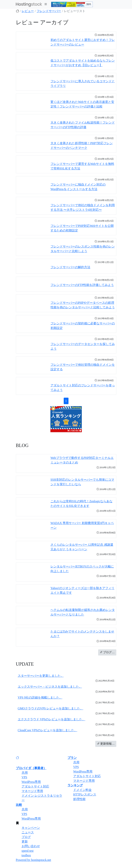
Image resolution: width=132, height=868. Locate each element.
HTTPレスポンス (85, 794)
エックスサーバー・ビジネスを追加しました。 (50, 687)
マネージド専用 (32, 791)
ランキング (75, 785)
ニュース (28, 832)
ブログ (26, 837)
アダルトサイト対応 (35, 786)
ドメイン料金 (82, 790)
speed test (28, 851)
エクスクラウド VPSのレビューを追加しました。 (52, 719)
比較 (19, 805)
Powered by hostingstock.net (33, 860)
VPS (24, 777)
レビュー (28, 11)
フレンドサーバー (49, 11)
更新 (25, 842)
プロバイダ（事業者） (31, 768)
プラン (72, 758)
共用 (25, 773)
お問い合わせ (31, 846)
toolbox (26, 855)
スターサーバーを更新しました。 (41, 676)
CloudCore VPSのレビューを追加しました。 (48, 730)
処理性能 (79, 799)
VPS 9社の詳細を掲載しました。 (40, 697)
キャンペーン (31, 828)
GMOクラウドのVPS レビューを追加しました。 (51, 708)
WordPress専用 (31, 782)
